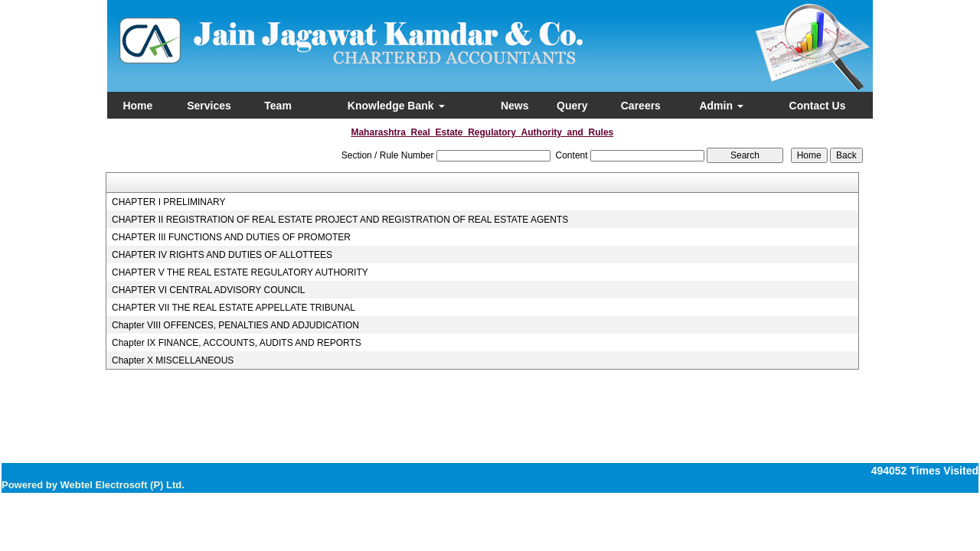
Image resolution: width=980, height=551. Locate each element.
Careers (641, 106)
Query (572, 106)
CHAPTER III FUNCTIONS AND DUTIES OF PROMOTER (231, 237)
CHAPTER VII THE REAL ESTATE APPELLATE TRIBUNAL (234, 308)
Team (278, 106)
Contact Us (818, 106)
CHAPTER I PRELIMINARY (168, 202)
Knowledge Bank (396, 106)
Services (209, 106)
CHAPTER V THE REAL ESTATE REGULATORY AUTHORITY (240, 272)
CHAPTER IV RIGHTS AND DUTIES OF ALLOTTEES (222, 255)
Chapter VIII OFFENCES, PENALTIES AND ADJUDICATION (235, 325)
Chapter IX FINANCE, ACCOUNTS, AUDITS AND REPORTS (237, 343)
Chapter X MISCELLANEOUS (173, 360)
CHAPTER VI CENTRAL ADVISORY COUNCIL (209, 290)
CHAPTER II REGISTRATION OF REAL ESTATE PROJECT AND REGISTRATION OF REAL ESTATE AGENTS (340, 220)
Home (137, 106)
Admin (721, 106)
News (515, 106)
